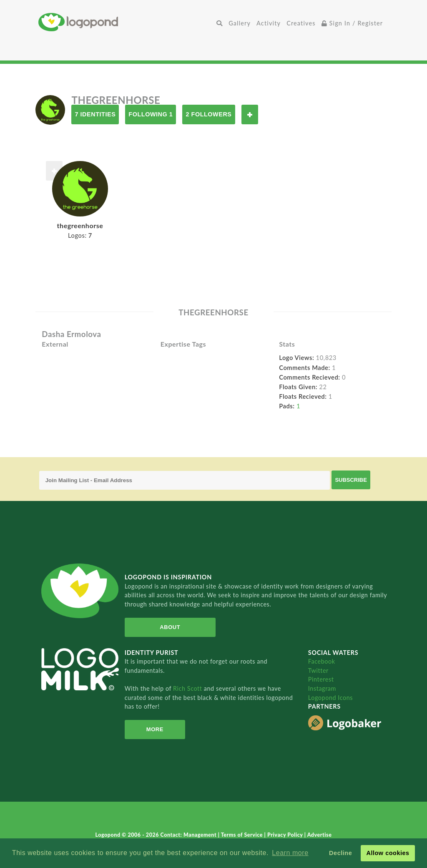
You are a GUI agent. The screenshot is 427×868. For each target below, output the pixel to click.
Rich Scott (188, 688)
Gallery (240, 23)
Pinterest (321, 679)
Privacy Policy (286, 835)
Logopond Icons (330, 698)
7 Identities (95, 114)
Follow (250, 114)
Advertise (320, 835)
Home (126, 22)
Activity (269, 23)
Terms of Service (243, 835)
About (169, 627)
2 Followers (208, 114)
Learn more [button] (290, 853)
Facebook (322, 661)
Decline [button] (340, 853)
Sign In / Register (352, 23)
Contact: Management (189, 835)
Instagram (322, 688)
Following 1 (151, 114)
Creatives (301, 23)
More (154, 729)
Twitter (318, 670)
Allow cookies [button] (388, 853)
